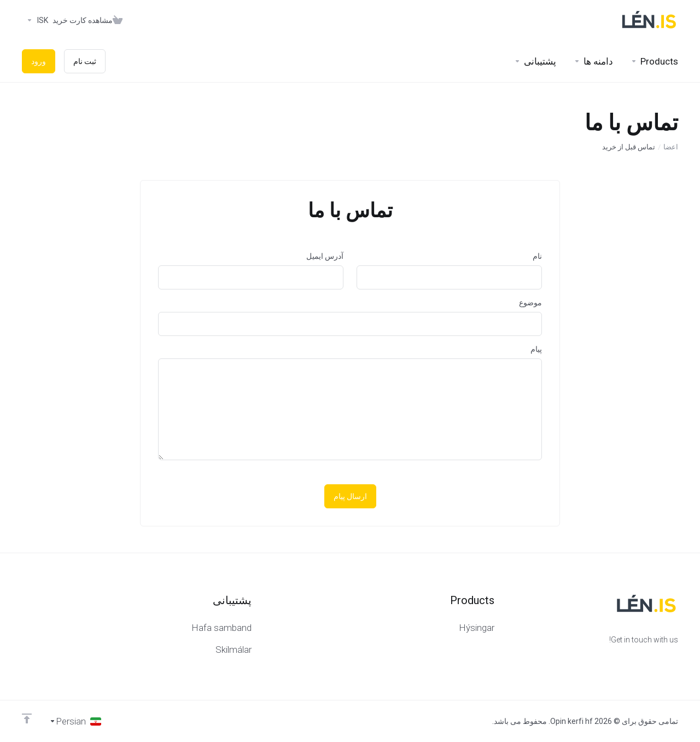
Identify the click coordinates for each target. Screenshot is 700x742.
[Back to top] (27, 718)
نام (537, 256)
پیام (536, 349)
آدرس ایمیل (325, 256)
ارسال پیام (350, 496)
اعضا (671, 147)
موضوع (530, 303)
